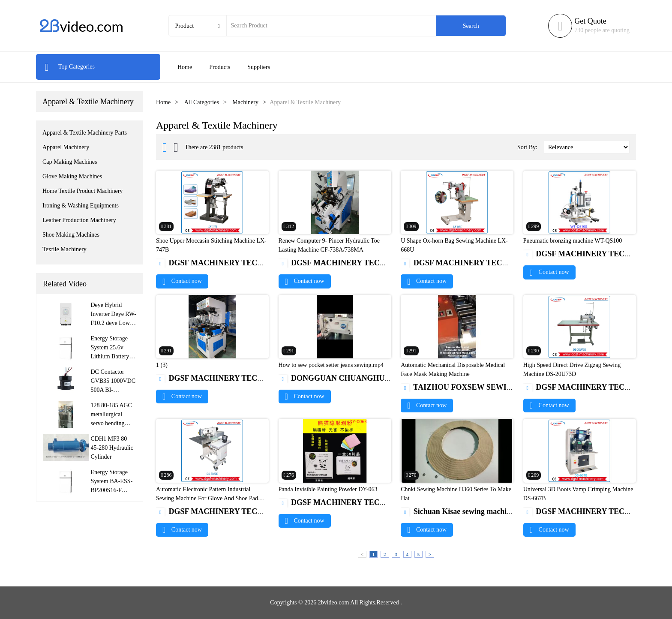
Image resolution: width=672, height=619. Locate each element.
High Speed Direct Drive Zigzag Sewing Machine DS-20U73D (572, 370)
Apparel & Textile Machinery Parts (85, 133)
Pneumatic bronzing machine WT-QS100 (573, 241)
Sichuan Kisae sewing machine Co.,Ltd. (472, 511)
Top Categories (70, 67)
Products (220, 67)
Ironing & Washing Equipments (81, 206)
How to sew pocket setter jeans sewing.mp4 (331, 365)
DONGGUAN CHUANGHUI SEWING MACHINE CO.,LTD (386, 378)
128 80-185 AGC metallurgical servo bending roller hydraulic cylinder (111, 423)
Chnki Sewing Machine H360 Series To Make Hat (456, 494)
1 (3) (162, 365)
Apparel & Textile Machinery (88, 102)
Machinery (245, 102)
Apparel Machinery (66, 147)
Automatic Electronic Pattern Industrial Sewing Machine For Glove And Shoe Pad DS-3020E (207, 498)
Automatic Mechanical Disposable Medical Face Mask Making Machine (453, 370)
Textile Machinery (64, 249)
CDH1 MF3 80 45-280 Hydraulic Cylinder (112, 448)
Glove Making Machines (72, 176)
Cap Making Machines (70, 162)
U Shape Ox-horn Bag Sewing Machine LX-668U (454, 245)
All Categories (202, 102)
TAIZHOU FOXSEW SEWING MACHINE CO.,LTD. (496, 387)
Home (185, 67)
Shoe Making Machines (71, 235)
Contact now (182, 281)
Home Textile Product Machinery (82, 191)
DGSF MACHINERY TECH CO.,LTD (226, 263)
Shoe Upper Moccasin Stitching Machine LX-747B (211, 245)
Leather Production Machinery (79, 220)
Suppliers (259, 67)
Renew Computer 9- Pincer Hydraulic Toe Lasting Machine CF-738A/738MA (329, 245)
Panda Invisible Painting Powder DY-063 (328, 489)
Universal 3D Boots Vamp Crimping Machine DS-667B (578, 494)
